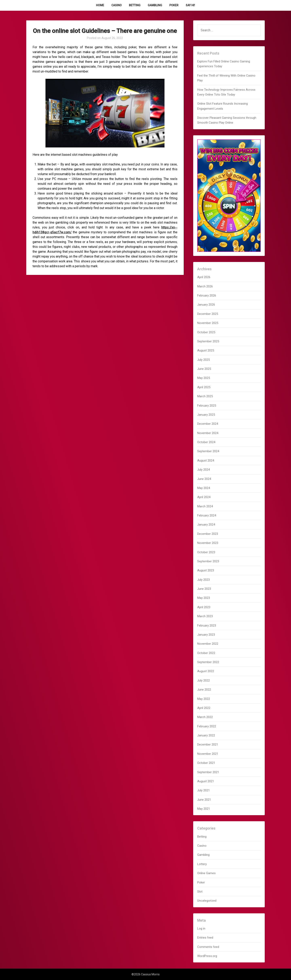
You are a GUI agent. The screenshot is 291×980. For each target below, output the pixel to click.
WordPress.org (207, 956)
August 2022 (206, 671)
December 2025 (208, 314)
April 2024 (204, 497)
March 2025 (205, 396)
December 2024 (208, 424)
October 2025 (206, 332)
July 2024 (203, 470)
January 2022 (206, 735)
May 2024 (204, 488)
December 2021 (208, 744)
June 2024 (204, 479)
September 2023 (208, 561)
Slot (200, 892)
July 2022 (203, 680)
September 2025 (208, 341)
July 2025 (203, 360)
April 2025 (204, 387)
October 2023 (206, 552)
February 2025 (207, 406)
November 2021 (208, 754)
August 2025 (206, 350)
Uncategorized (207, 901)
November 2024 (208, 433)
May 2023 (204, 598)
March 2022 (205, 717)
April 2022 (204, 708)
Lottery (202, 864)
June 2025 (204, 369)
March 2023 (205, 616)
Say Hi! (190, 5)
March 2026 (205, 286)
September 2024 (208, 451)
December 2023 (208, 534)
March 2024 (205, 506)
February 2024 (207, 515)
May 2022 (204, 699)
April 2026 (204, 277)
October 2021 (206, 763)
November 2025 (208, 323)
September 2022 (208, 662)
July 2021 (203, 790)
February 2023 (207, 626)
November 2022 (208, 644)
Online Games (206, 873)
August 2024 (206, 461)
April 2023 (204, 607)
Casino (117, 5)
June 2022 (204, 690)
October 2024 (206, 442)
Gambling (155, 5)
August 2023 (206, 570)
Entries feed (205, 938)
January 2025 (206, 415)
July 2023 (203, 580)
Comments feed (208, 947)
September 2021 (208, 772)
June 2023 (204, 589)
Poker (174, 5)
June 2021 (204, 800)
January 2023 (206, 635)
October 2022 (206, 653)
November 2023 (208, 543)
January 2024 (206, 525)
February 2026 (207, 295)
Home (100, 5)
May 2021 (204, 809)
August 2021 (206, 781)
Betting (135, 5)
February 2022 (207, 726)
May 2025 (204, 378)
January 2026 (206, 305)
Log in (201, 928)
